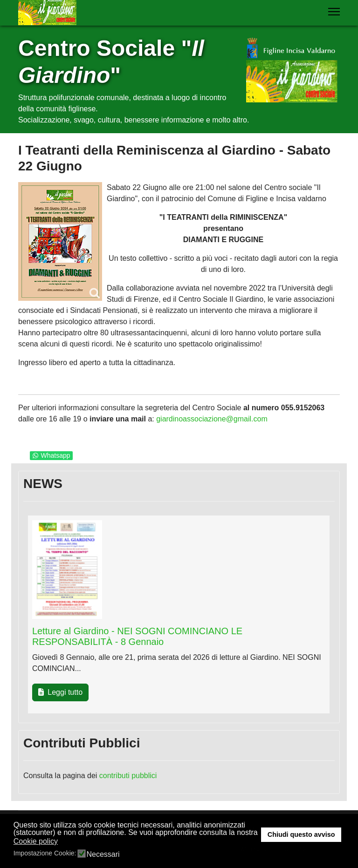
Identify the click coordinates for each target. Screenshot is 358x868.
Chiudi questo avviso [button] (301, 834)
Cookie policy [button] (36, 841)
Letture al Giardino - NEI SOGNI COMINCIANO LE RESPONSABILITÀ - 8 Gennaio (137, 636)
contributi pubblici (128, 776)
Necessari (103, 854)
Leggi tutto (60, 692)
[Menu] (334, 12)
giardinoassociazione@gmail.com (212, 419)
